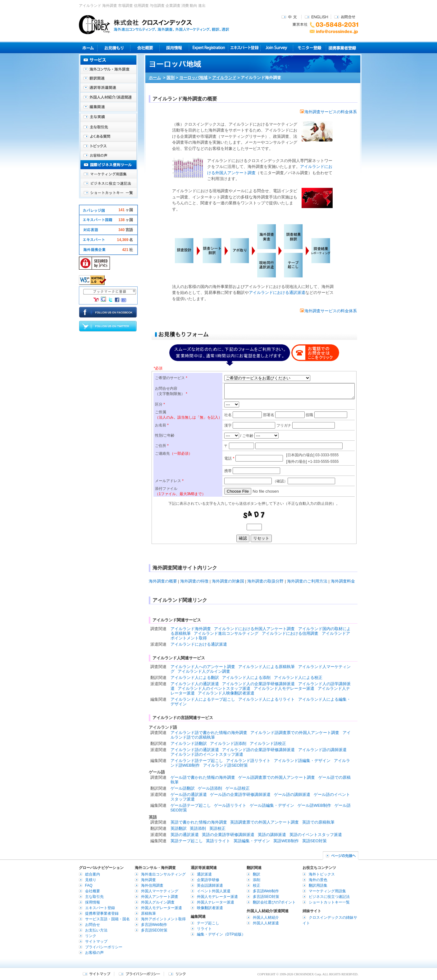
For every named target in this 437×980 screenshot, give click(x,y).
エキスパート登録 (244, 48)
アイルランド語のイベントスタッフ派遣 (207, 754)
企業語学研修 (208, 880)
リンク (91, 936)
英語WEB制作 (286, 841)
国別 (171, 78)
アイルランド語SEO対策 (225, 765)
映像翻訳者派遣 (210, 908)
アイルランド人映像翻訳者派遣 (226, 693)
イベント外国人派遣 (214, 891)
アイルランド (224, 78)
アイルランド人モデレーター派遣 (284, 688)
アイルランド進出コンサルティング (226, 633)
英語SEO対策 (314, 841)
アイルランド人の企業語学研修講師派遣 (258, 684)
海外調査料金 (343, 581)
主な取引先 (108, 128)
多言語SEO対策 (154, 930)
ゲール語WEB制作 (314, 805)
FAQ (89, 885)
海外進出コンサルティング (163, 874)
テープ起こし (208, 923)
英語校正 (217, 828)
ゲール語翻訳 (183, 788)
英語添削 (198, 828)
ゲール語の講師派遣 (292, 794)
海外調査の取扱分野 (265, 581)
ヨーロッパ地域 (193, 78)
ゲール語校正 (238, 788)
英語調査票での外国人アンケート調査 (264, 822)
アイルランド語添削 (228, 743)
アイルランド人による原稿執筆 (266, 667)
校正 (257, 885)
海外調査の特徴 (194, 581)
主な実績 (108, 118)
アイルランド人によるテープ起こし (203, 699)
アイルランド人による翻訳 (195, 678)
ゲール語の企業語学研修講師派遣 (240, 794)
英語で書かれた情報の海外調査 (199, 822)
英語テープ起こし (187, 841)
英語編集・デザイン (252, 841)
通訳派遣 (204, 874)
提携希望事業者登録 (102, 913)
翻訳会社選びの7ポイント (274, 902)
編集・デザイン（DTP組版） (221, 934)
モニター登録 (310, 48)
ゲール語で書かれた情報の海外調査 (203, 777)
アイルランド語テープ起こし (197, 761)
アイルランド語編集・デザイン (302, 761)
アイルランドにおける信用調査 (290, 633)
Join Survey (277, 48)
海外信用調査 (152, 885)
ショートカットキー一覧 (108, 193)
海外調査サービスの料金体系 (328, 112)
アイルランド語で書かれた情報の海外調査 (209, 733)
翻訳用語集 (318, 885)
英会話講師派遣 (210, 885)
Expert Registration (209, 48)
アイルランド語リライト (248, 761)
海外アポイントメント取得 (163, 919)
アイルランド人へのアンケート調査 (203, 667)
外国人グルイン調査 (158, 902)
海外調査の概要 (163, 581)
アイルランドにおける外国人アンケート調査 (254, 629)
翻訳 (257, 874)
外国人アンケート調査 (160, 897)
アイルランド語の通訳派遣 (195, 750)
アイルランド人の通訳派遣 (195, 684)
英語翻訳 (179, 828)
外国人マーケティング (160, 891)
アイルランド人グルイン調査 (204, 671)
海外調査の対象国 (228, 581)
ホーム (155, 78)
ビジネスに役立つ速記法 (108, 183)
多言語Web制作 (154, 925)
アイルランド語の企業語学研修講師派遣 (258, 750)
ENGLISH (316, 17)
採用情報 (174, 48)
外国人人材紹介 (266, 917)
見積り (114, 48)
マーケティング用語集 (108, 174)
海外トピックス (108, 146)
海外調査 (148, 880)
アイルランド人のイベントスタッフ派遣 (214, 688)
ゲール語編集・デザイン (272, 805)
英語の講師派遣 (272, 835)
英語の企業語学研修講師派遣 (228, 835)
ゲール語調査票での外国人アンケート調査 (277, 777)
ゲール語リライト (230, 805)
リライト (204, 929)
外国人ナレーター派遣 (216, 902)
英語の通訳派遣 (185, 835)
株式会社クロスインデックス (154, 25)
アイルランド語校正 (268, 743)
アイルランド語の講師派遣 (322, 750)
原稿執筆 (148, 913)
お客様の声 (108, 156)
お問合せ (345, 17)
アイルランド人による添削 (246, 678)
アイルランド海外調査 (191, 629)
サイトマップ (96, 941)
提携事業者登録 (342, 48)
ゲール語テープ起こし (191, 805)
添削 (257, 880)
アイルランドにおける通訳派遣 (277, 293)
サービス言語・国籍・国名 (107, 919)
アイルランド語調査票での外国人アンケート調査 (295, 733)
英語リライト (218, 841)
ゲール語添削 (210, 788)
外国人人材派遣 (266, 923)
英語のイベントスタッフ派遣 (316, 835)
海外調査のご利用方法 (307, 581)
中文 (290, 17)
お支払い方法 (96, 930)
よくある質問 (108, 137)
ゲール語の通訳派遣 (189, 794)
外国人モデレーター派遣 (162, 908)
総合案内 (93, 874)
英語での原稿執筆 (318, 822)
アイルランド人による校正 (298, 678)
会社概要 (145, 48)
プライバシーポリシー (104, 947)
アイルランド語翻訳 (189, 743)
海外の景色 (318, 880)
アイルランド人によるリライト (266, 699)
